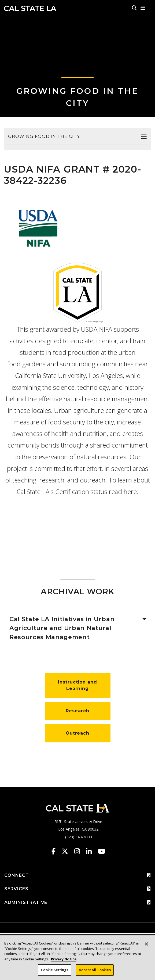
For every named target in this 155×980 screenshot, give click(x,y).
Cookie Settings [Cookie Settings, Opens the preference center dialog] (55, 970)
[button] (143, 8)
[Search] (134, 8)
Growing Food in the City (44, 136)
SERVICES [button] (77, 889)
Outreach (78, 733)
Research (77, 711)
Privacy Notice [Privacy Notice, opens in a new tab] (64, 959)
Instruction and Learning (77, 685)
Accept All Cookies (95, 970)
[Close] (146, 944)
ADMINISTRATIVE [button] (77, 903)
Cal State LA (30, 8)
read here (123, 491)
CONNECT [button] (77, 875)
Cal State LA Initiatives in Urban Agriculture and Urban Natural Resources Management (62, 628)
